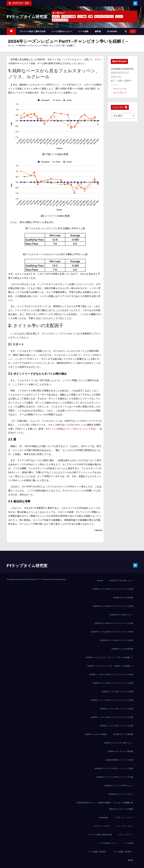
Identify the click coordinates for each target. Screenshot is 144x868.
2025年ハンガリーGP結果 (96, 734)
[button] (126, 31)
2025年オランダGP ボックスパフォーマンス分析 (113, 606)
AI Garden (112, 31)
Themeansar (60, 579)
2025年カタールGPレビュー (121, 615)
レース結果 (82, 16)
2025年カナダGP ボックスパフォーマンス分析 (114, 623)
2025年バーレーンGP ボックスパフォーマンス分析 (112, 700)
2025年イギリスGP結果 (123, 598)
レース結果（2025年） (98, 852)
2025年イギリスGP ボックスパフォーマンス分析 (113, 589)
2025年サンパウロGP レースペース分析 (117, 640)
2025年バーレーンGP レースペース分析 (117, 709)
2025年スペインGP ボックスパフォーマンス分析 (113, 683)
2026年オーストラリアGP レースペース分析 (115, 777)
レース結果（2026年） (123, 852)
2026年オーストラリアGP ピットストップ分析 (114, 768)
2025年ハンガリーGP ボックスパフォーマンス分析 (112, 717)
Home (100, 581)
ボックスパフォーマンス (104, 16)
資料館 (98, 31)
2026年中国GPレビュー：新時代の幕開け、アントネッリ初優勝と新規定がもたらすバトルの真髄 (105, 806)
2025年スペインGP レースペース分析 (117, 692)
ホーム (11, 45)
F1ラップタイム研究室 (27, 17)
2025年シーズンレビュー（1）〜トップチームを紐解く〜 (109, 657)
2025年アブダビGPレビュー (121, 581)
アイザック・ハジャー (124, 818)
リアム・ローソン (126, 835)
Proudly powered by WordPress (21, 579)
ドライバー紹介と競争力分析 (32, 31)
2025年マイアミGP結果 (123, 734)
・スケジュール (119, 89)
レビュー (56, 16)
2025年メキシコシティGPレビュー (119, 743)
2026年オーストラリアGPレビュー (119, 786)
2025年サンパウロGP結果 (122, 649)
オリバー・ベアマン (102, 826)
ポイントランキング (60, 20)
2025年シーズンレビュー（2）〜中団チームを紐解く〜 (110, 666)
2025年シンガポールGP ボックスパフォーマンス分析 (111, 674)
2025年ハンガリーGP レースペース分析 (117, 726)
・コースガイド (119, 93)
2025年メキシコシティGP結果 (120, 751)
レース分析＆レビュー (62, 31)
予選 (90, 16)
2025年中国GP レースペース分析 (119, 760)
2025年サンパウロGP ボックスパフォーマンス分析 (112, 632)
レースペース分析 (68, 16)
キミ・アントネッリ (125, 826)
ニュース (119, 16)
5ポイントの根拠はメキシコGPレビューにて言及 (70, 429)
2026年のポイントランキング (121, 794)
